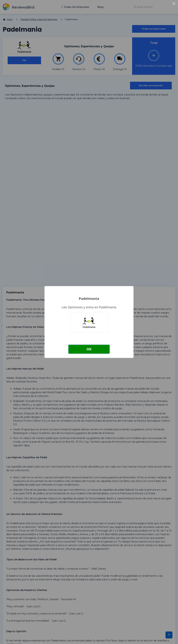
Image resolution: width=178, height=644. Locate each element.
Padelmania (89, 299)
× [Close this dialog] (174, 4)
